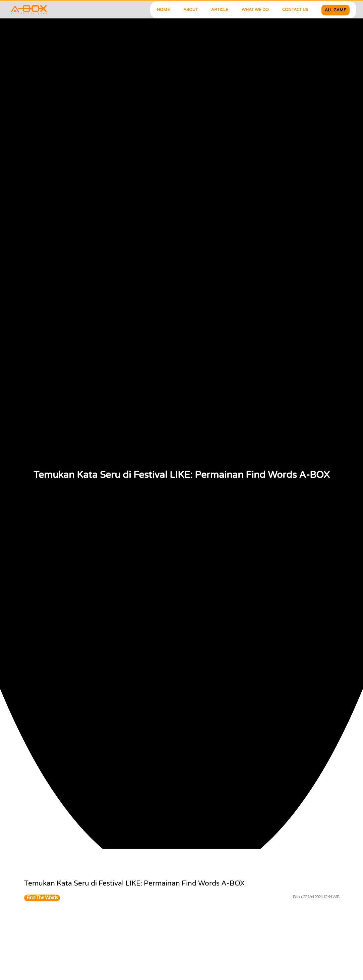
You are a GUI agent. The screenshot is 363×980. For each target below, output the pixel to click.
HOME (163, 10)
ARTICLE (220, 10)
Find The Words (42, 898)
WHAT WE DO (255, 10)
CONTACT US (295, 10)
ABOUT (191, 10)
